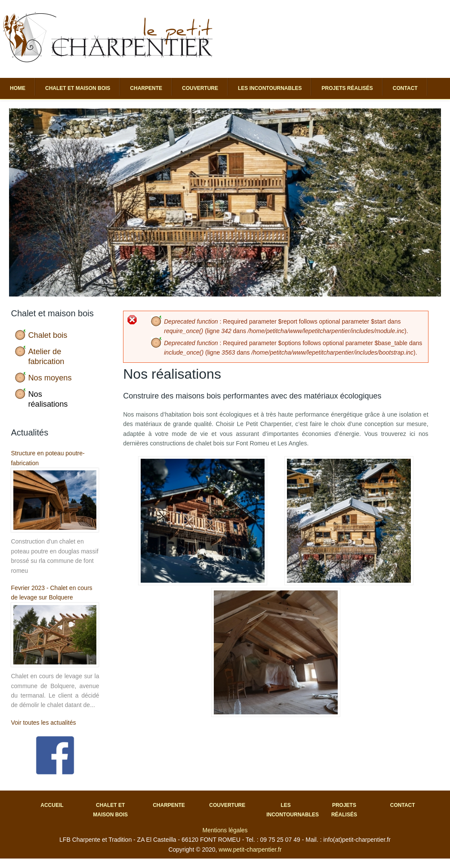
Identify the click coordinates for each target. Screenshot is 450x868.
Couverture (200, 88)
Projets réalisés (347, 88)
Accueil (52, 805)
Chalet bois (48, 335)
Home (18, 88)
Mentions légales (225, 830)
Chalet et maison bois (78, 88)
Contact (405, 88)
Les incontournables (270, 88)
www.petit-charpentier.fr (250, 849)
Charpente (146, 88)
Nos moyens (50, 378)
